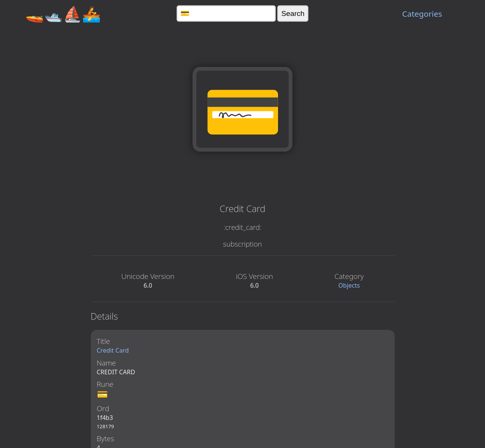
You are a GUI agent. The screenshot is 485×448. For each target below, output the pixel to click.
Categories (422, 14)
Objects (349, 285)
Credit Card (113, 350)
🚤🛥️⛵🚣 (63, 13)
